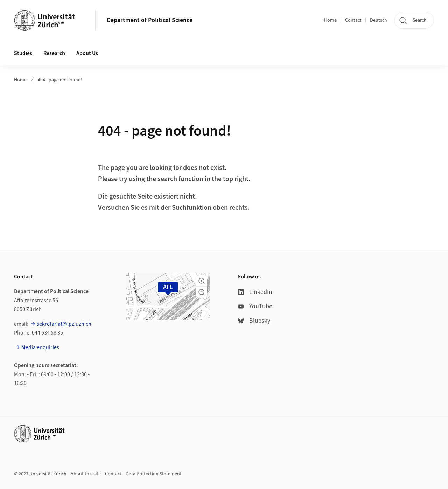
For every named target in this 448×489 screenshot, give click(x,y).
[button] (202, 281)
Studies (23, 53)
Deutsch (379, 20)
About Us (87, 53)
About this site (86, 474)
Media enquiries (40, 347)
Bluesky (254, 321)
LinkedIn (255, 292)
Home (330, 20)
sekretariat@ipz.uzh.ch (64, 324)
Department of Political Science (150, 20)
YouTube (255, 306)
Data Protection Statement (154, 474)
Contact (353, 20)
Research (54, 53)
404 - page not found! (60, 80)
